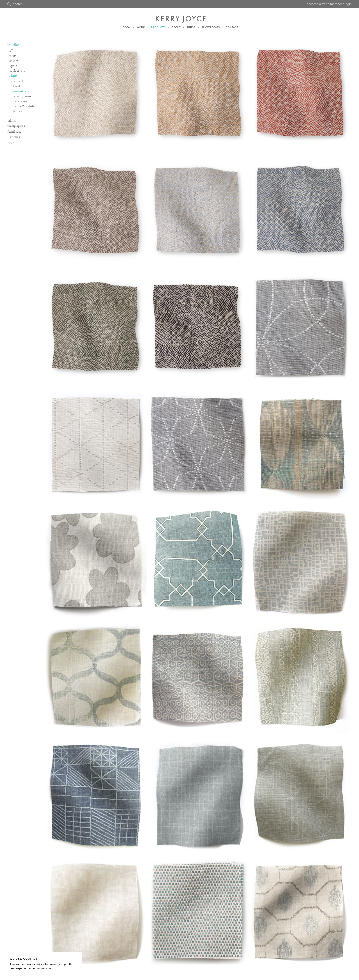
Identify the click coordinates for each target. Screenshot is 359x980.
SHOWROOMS (211, 28)
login (348, 4)
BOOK (127, 28)
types (14, 66)
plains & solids (23, 106)
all (12, 51)
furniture (15, 132)
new (13, 56)
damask (18, 82)
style (13, 76)
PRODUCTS (158, 28)
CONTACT (232, 28)
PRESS (191, 28)
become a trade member (324, 4)
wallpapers (16, 126)
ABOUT (176, 28)
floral (16, 87)
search (18, 4)
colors (14, 61)
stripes (17, 111)
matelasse (19, 102)
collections (18, 71)
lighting (14, 137)
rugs (11, 143)
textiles (13, 45)
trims (12, 121)
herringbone (21, 97)
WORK (141, 28)
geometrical (21, 92)
